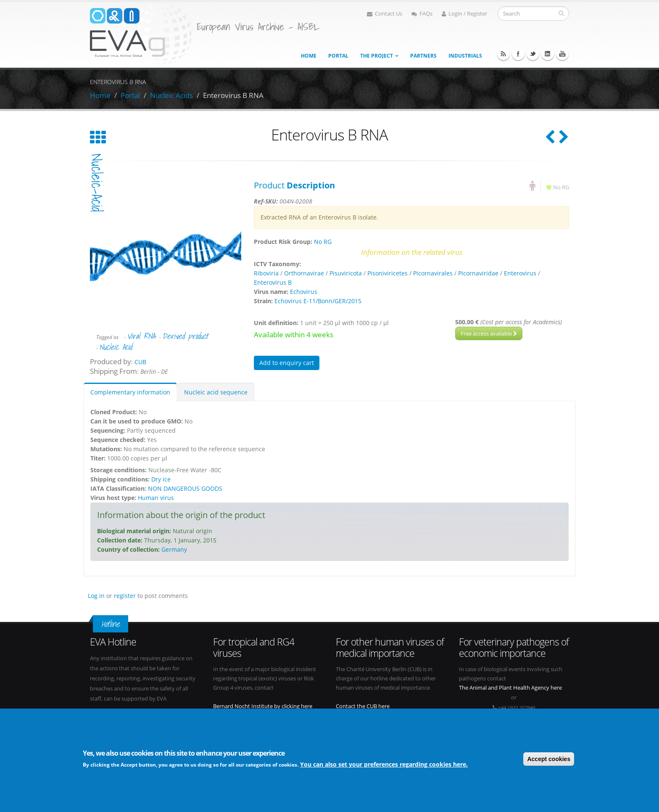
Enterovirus (520, 273)
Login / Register (464, 14)
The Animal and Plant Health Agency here (510, 688)
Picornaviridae (478, 273)
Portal (338, 56)
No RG (561, 187)
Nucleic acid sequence (216, 392)
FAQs (422, 14)
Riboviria (266, 273)
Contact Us (385, 14)
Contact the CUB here (363, 706)
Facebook (518, 54)
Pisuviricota (346, 273)
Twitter (533, 54)
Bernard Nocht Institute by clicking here (263, 706)
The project (377, 56)
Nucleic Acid (116, 347)
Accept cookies (549, 760)
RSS (503, 54)
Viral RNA (141, 336)
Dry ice (161, 479)
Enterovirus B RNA (233, 95)
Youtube (562, 54)
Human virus (156, 498)
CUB (140, 362)
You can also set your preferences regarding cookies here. (384, 766)
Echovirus (304, 292)
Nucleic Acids (171, 95)
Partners (423, 56)
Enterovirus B (273, 282)
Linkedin (548, 54)
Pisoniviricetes (387, 273)
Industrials (465, 56)
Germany (174, 549)
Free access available (489, 333)
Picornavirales (433, 273)
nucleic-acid (97, 183)
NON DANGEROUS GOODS (185, 488)
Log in (96, 596)
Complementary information (130, 392)
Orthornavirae (304, 273)
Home (309, 56)
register (125, 596)
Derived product (185, 336)
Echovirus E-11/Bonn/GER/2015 (318, 301)
